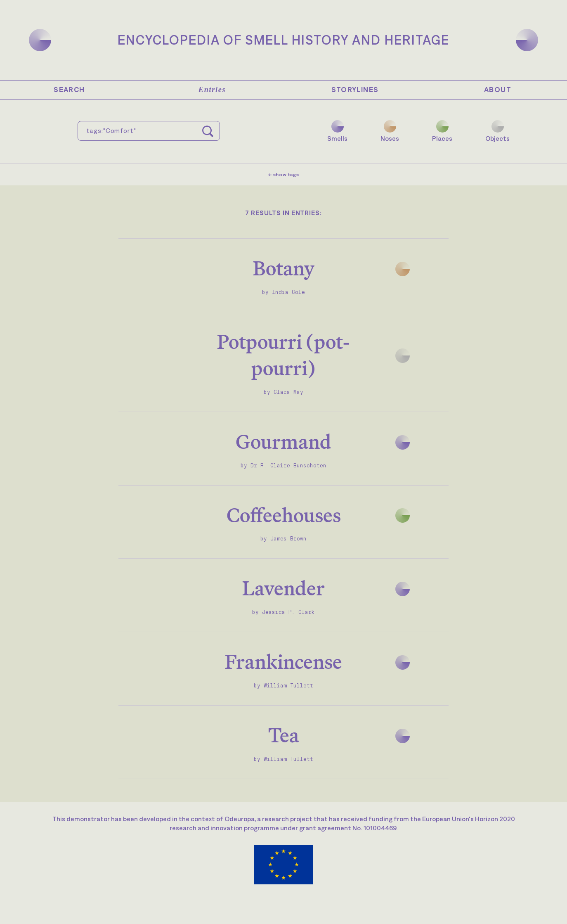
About (498, 90)
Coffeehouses (284, 515)
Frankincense (283, 662)
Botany (284, 268)
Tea (284, 735)
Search (69, 90)
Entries (212, 90)
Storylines (355, 90)
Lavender (283, 588)
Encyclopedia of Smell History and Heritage (283, 40)
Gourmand (283, 442)
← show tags (284, 175)
